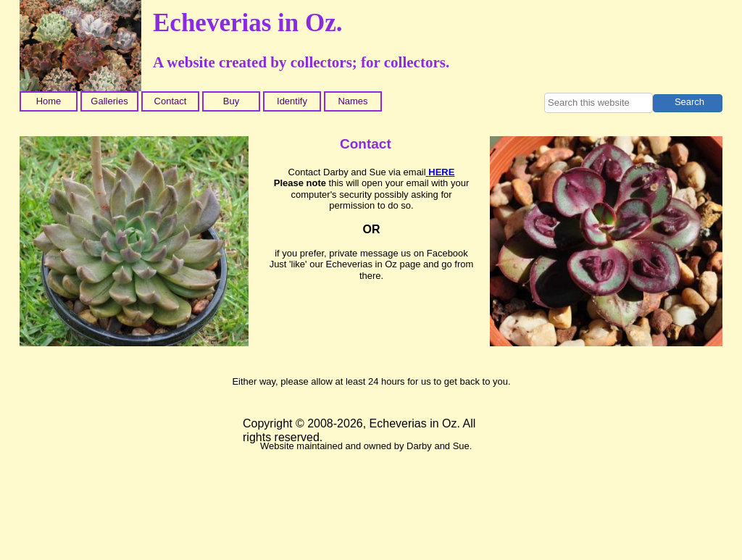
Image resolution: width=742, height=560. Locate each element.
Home (49, 101)
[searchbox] (599, 103)
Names (353, 101)
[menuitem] (50, 101)
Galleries (109, 101)
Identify (292, 101)
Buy (231, 101)
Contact (171, 101)
